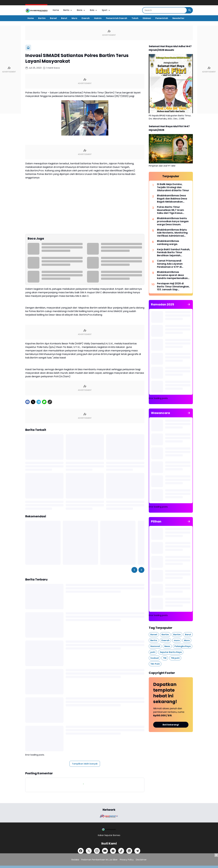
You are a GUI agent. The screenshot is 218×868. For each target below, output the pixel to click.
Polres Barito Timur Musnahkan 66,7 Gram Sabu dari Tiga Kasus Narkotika (170, 210)
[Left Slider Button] (134, 570)
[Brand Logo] (109, 816)
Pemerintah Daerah (117, 18)
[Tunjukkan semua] (189, 304)
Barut (64, 18)
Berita (68, 10)
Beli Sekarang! (171, 725)
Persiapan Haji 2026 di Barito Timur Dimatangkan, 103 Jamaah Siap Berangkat (173, 287)
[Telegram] (39, 402)
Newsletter (178, 18)
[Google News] (113, 851)
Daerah (86, 18)
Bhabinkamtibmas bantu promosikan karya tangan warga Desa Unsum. (173, 221)
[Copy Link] (50, 402)
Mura (74, 18)
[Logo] (109, 829)
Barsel (53, 18)
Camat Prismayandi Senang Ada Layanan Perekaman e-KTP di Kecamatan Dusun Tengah (173, 264)
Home (56, 10)
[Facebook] (27, 402)
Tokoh (135, 18)
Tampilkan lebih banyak (85, 764)
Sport (106, 10)
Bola (94, 10)
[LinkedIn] (129, 851)
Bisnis (81, 10)
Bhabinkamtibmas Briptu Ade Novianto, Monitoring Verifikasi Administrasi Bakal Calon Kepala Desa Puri (172, 233)
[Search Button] (190, 10)
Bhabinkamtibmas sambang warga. (168, 243)
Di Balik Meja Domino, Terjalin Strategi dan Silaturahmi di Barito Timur (173, 187)
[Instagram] (97, 851)
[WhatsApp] (44, 402)
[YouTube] (105, 851)
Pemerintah (162, 18)
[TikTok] (121, 851)
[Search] (165, 10)
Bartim (42, 18)
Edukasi (147, 18)
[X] (33, 402)
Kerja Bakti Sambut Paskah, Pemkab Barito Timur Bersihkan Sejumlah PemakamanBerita (174, 253)
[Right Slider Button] (141, 570)
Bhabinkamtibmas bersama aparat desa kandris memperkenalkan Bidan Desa (172, 275)
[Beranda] (28, 48)
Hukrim (98, 18)
